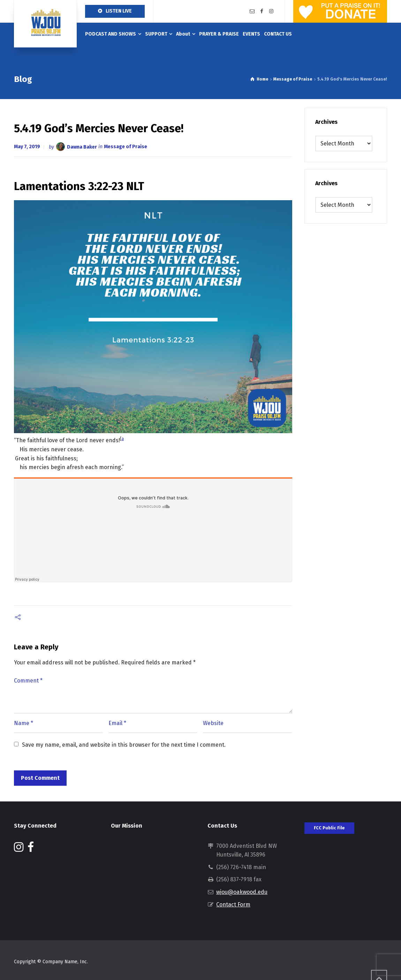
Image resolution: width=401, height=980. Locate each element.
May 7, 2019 (27, 147)
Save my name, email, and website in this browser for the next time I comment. (124, 745)
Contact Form (233, 904)
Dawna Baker (82, 147)
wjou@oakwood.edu (242, 892)
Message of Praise (126, 147)
